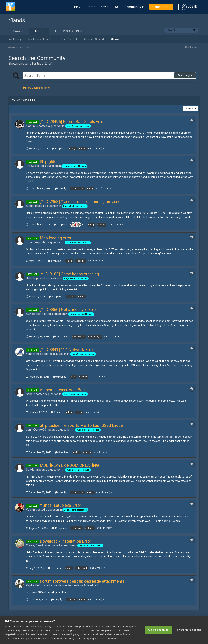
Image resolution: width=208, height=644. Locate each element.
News (105, 7)
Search (116, 39)
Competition (161, 7)
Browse (18, 31)
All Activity (15, 39)
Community (133, 7)
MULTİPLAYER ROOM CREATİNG (69, 465)
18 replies (60, 336)
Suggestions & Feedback (83, 585)
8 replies (60, 377)
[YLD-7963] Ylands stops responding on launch (81, 202)
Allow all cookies (158, 630)
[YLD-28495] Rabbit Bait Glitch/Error (72, 122)
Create (90, 7)
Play (77, 7)
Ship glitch (49, 162)
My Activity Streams (40, 39)
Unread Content (68, 39)
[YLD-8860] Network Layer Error (69, 310)
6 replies (55, 297)
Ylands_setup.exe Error (61, 505)
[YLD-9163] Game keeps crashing (69, 274)
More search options (36, 88)
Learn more (114, 638)
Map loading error (56, 238)
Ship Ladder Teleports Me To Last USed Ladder (82, 425)
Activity (39, 31)
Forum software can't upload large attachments (82, 581)
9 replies (62, 452)
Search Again (185, 75)
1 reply (61, 188)
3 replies (58, 149)
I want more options (189, 630)
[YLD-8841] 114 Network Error (67, 350)
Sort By (191, 109)
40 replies (59, 528)
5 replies (60, 225)
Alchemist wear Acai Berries (65, 390)
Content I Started (94, 39)
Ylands (17, 20)
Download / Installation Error (66, 541)
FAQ (116, 7)
